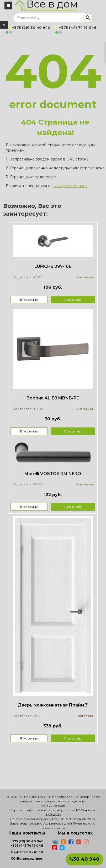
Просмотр (73, 300)
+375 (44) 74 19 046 (27, 846)
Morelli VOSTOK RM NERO (53, 474)
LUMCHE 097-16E (53, 266)
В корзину (29, 300)
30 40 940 (84, 859)
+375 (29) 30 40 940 (27, 841)
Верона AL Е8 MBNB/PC (53, 398)
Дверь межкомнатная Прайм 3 (53, 705)
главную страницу (71, 186)
